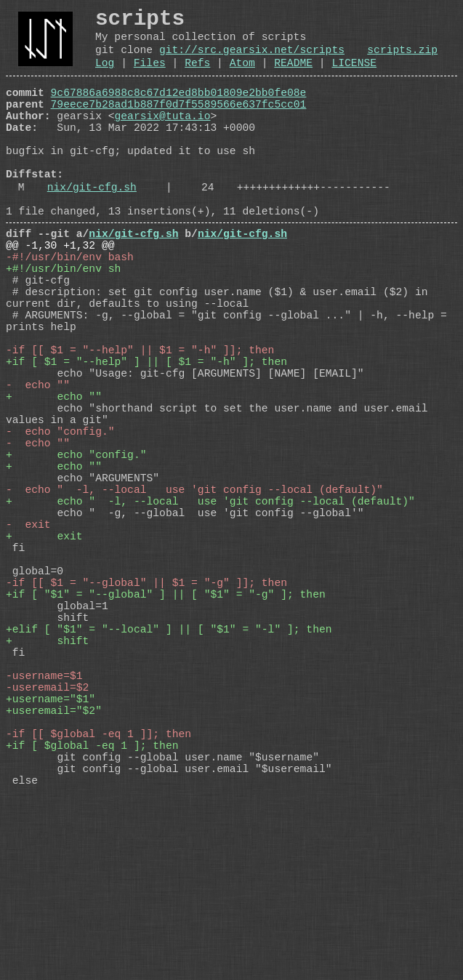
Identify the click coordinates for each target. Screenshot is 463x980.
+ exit (44, 656)
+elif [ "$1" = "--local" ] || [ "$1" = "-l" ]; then (169, 773)
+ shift (47, 787)
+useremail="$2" (54, 875)
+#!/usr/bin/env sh (63, 322)
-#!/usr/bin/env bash (70, 308)
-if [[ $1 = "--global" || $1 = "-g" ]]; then (146, 715)
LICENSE (354, 76)
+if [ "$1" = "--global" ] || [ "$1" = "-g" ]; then (166, 729)
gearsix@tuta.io (163, 137)
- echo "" (38, 467)
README (293, 76)
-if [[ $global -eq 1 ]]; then (98, 904)
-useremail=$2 (47, 846)
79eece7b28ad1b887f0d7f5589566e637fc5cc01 (179, 123)
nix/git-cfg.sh (92, 226)
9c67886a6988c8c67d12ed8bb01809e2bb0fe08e (179, 108)
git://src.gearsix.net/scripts (252, 60)
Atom (242, 76)
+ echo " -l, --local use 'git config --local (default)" (210, 613)
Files (150, 76)
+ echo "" (54, 482)
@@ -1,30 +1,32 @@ (60, 293)
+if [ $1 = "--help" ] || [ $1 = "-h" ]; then (146, 438)
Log (105, 76)
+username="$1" (51, 860)
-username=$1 (44, 831)
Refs (197, 76)
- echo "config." (60, 526)
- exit (28, 642)
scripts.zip (402, 60)
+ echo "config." (76, 555)
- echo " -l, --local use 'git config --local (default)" (194, 598)
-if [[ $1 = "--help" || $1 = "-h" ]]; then (140, 424)
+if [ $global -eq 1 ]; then (92, 918)
